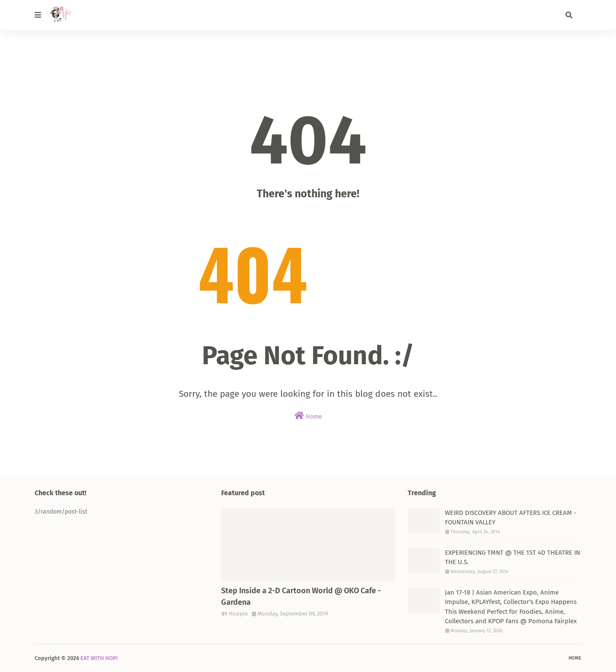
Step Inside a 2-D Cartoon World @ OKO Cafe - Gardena (301, 596)
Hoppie (238, 614)
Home (308, 416)
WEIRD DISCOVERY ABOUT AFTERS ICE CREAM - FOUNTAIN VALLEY (511, 518)
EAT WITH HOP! (99, 658)
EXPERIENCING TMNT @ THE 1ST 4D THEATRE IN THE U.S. (512, 558)
